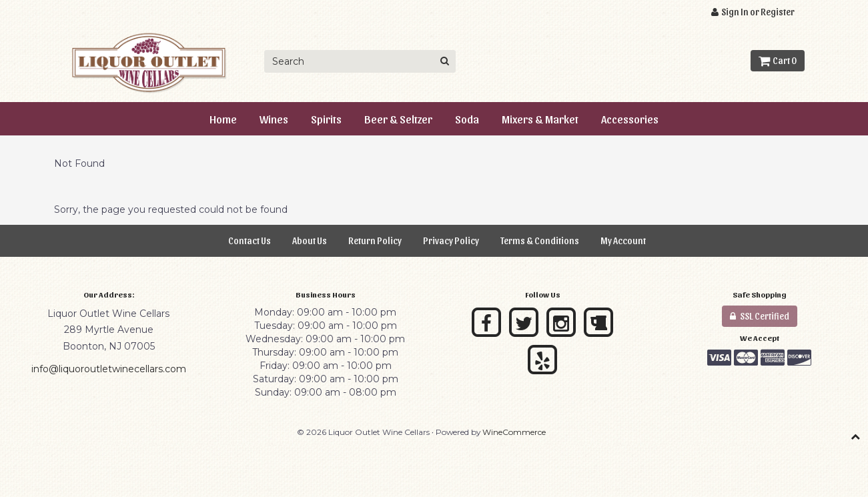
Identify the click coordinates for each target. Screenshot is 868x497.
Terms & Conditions (540, 240)
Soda (467, 119)
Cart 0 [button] (778, 60)
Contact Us (250, 240)
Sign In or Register (753, 12)
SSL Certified (760, 316)
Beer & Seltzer (398, 119)
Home (223, 119)
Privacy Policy (451, 240)
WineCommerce (514, 432)
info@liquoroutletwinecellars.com (109, 369)
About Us (310, 240)
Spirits (326, 119)
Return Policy (375, 240)
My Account (623, 240)
